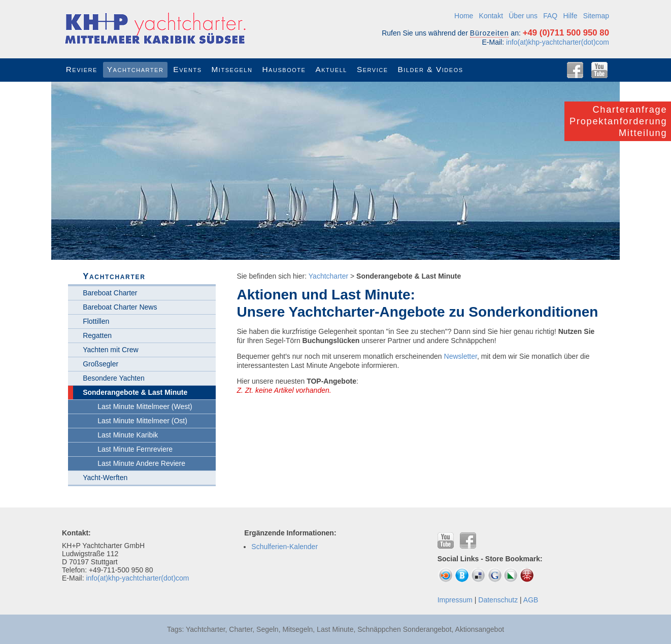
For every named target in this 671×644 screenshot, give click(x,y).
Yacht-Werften (105, 478)
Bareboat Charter (110, 293)
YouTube (599, 70)
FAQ (550, 16)
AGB (531, 600)
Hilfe (570, 16)
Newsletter (461, 356)
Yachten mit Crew (110, 350)
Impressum (455, 600)
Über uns (523, 16)
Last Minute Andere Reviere (141, 463)
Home (464, 16)
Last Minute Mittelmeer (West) (145, 406)
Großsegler (100, 364)
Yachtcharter (328, 276)
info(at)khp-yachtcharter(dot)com (558, 42)
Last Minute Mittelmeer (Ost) (142, 421)
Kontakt (491, 16)
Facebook (575, 70)
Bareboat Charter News (120, 307)
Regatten (97, 335)
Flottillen (96, 321)
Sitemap (596, 16)
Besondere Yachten (114, 378)
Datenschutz (498, 600)
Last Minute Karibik (128, 435)
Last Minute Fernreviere (135, 449)
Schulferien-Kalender (284, 547)
